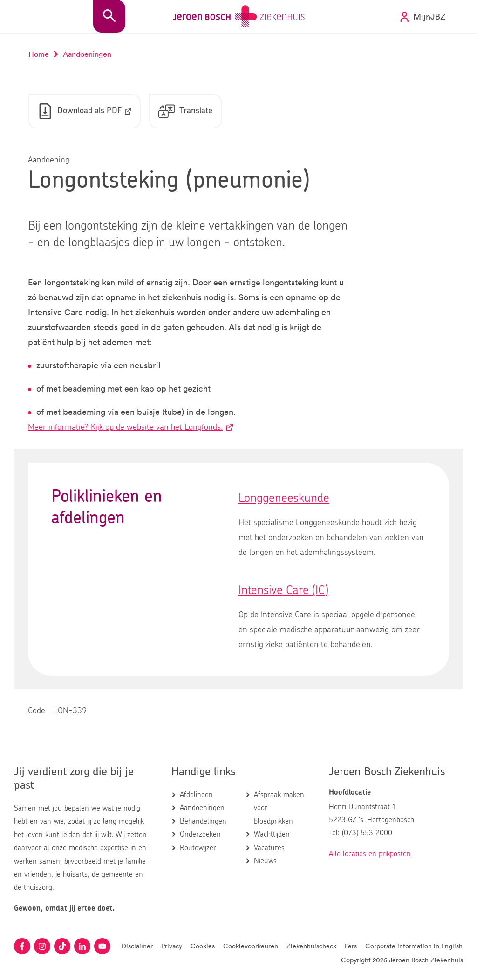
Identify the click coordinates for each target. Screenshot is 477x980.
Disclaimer (137, 946)
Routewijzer (198, 848)
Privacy (172, 946)
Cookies (203, 946)
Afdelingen (196, 795)
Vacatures (269, 848)
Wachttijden (272, 834)
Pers (351, 946)
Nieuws (265, 861)
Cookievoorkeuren (251, 946)
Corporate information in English (414, 946)
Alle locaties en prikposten (370, 854)
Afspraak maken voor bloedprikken (279, 808)
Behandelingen (203, 821)
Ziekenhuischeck (311, 946)
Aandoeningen (202, 808)
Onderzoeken (200, 834)
